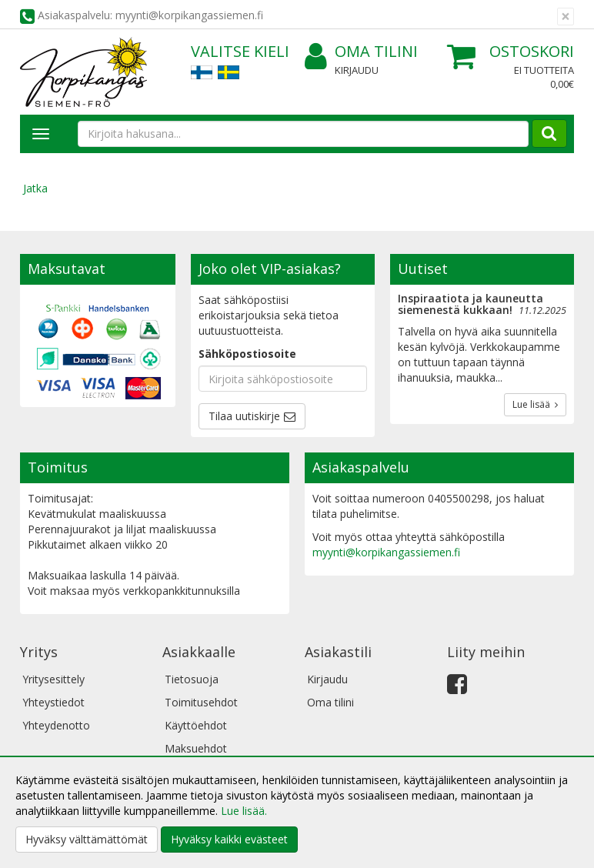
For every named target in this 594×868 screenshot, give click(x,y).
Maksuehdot (196, 748)
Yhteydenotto (56, 725)
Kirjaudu (357, 70)
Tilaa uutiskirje (244, 416)
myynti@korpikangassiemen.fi (386, 552)
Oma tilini (361, 52)
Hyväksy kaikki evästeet (229, 839)
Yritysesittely (53, 679)
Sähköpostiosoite (247, 354)
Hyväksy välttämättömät (87, 839)
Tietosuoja (192, 679)
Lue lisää (535, 404)
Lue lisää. (244, 811)
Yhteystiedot (53, 702)
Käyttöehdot (196, 725)
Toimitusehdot (201, 702)
